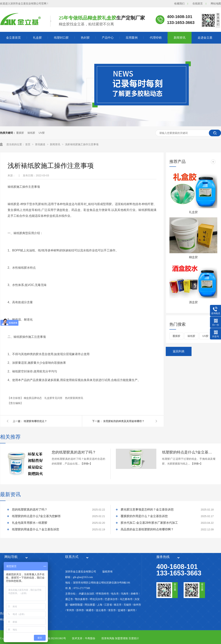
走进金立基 (205, 38)
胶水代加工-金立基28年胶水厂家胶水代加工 (149, 523)
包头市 (115, 594)
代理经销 (156, 38)
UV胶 (42, 133)
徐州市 (137, 605)
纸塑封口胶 (61, 38)
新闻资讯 (180, 38)
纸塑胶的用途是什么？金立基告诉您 (36, 529)
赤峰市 (134, 594)
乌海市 (125, 594)
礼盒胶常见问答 (54, 398)
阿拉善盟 (90, 605)
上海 (100, 605)
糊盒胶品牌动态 (33, 398)
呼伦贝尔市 (96, 599)
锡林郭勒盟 (76, 605)
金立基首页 (13, 38)
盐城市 (122, 610)
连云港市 (101, 610)
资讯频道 (41, 144)
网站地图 (216, 4)
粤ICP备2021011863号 (54, 638)
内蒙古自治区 (87, 594)
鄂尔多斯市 (81, 599)
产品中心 (108, 38)
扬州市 (131, 610)
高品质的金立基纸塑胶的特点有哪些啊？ (147, 529)
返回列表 (179, 351)
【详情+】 (86, 464)
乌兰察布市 (126, 599)
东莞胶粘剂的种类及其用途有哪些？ (124, 421)
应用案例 (132, 38)
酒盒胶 (193, 302)
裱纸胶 (31, 133)
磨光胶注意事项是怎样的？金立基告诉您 (147, 509)
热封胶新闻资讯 (74, 398)
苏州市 (80, 610)
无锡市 (127, 605)
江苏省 (108, 605)
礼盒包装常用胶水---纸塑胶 (30, 523)
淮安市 (112, 610)
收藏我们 (179, 4)
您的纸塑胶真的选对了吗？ (74, 452)
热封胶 (85, 38)
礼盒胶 (37, 38)
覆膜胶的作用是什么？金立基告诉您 (144, 516)
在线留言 (198, 4)
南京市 (118, 605)
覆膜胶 (20, 133)
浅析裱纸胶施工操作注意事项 (82, 144)
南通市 (90, 610)
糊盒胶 (193, 257)
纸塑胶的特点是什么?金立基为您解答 (189, 452)
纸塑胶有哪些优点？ (35, 421)
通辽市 (69, 599)
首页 (28, 144)
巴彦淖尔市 (111, 599)
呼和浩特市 (103, 594)
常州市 (70, 610)
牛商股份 (90, 638)
